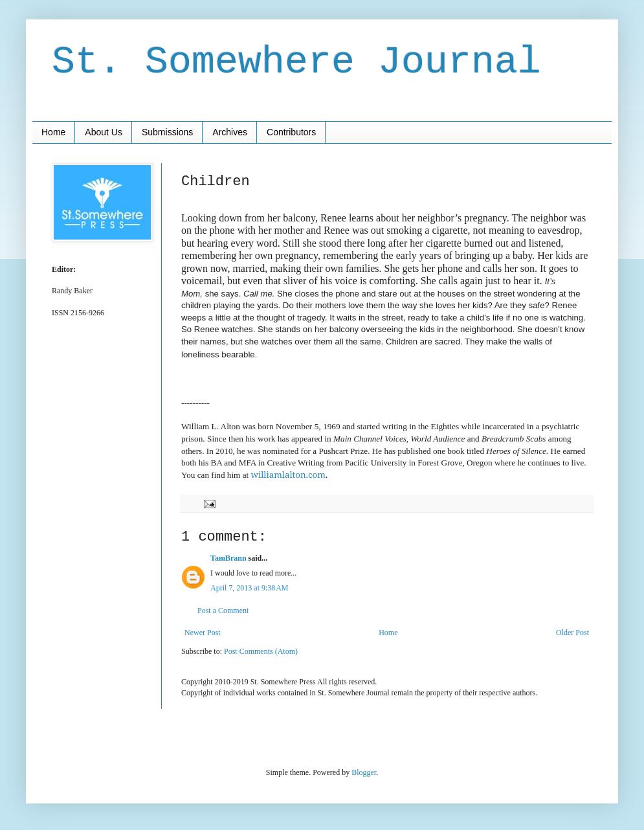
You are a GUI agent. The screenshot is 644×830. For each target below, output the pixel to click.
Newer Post (203, 633)
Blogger (364, 772)
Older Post (572, 633)
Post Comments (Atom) (261, 651)
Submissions (167, 132)
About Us (104, 132)
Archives (230, 132)
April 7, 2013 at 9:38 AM (250, 588)
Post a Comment (223, 611)
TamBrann (228, 558)
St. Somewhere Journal (296, 62)
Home (53, 132)
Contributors (291, 132)
